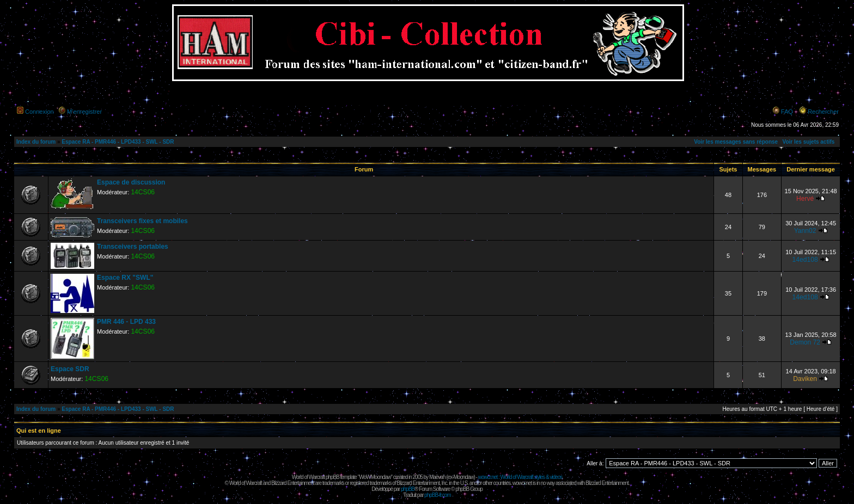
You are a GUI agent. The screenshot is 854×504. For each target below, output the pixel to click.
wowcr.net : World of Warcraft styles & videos (520, 477)
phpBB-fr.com (438, 495)
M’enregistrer (84, 112)
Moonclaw (463, 477)
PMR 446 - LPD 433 (126, 322)
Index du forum (36, 142)
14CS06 (143, 192)
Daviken (805, 379)
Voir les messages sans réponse (736, 142)
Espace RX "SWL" (125, 278)
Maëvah (437, 477)
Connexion (39, 112)
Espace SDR (70, 369)
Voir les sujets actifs (808, 142)
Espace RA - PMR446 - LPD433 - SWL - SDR (118, 142)
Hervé (805, 199)
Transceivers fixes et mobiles (142, 221)
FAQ (787, 112)
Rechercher (823, 112)
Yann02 (805, 231)
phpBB (408, 489)
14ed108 (805, 260)
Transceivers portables (133, 247)
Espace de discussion (131, 182)
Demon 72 (805, 342)
